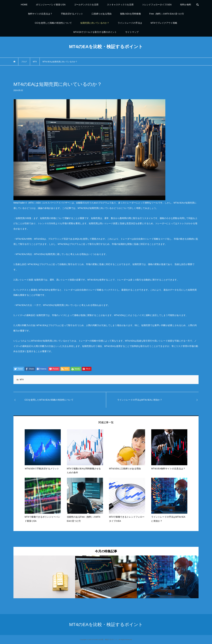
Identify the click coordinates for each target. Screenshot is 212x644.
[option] (44, 577)
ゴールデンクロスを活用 (86, 5)
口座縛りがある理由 (102, 14)
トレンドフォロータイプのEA (157, 5)
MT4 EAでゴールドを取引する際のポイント (95, 32)
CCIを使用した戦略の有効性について (53, 23)
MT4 (22, 380)
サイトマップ (132, 32)
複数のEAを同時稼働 (130, 14)
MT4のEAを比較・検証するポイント (106, 47)
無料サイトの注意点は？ (40, 14)
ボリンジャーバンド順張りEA (51, 5)
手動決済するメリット (72, 14)
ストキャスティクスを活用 (120, 5)
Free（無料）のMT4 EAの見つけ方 (167, 14)
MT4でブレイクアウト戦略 (164, 23)
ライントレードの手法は (130, 23)
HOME (24, 5)
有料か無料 (186, 5)
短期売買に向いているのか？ (95, 23)
